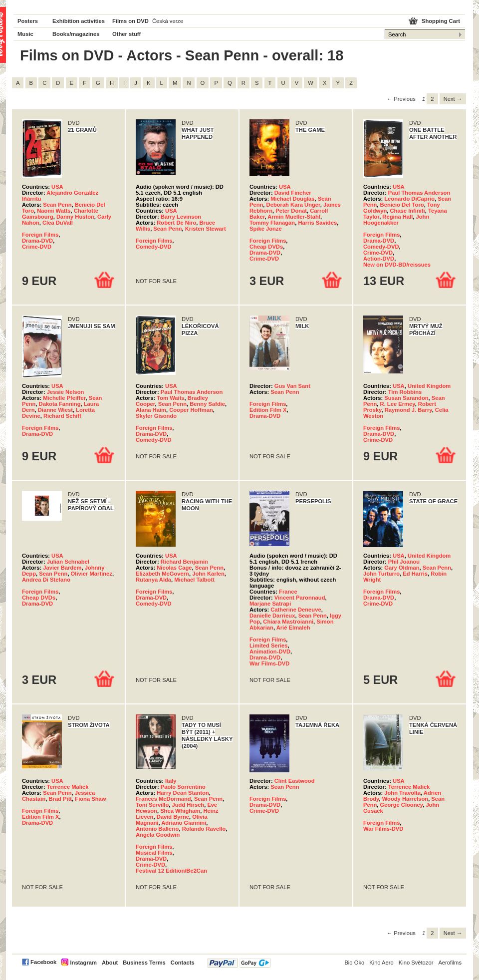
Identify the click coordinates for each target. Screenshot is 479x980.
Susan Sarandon (406, 398)
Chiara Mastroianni (288, 622)
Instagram (83, 963)
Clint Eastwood (295, 781)
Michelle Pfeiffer (64, 398)
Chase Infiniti (407, 211)
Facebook (43, 962)
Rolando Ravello (204, 829)
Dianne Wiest (55, 410)
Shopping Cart (441, 21)
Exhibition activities (79, 21)
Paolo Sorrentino (183, 787)
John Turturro (381, 574)
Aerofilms (450, 963)
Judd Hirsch (188, 805)
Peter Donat (291, 211)
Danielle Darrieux (272, 616)
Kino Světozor (416, 963)
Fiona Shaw (90, 799)
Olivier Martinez (92, 574)
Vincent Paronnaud (300, 598)
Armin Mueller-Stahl (294, 217)
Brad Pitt (60, 799)
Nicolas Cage (174, 568)
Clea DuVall (58, 223)
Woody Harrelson (405, 799)
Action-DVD (379, 259)
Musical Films (154, 853)
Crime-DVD (37, 247)
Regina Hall (397, 217)
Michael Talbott (194, 580)
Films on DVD (130, 21)
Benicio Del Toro (402, 205)
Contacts (183, 963)
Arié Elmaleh (293, 628)
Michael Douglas (292, 199)
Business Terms (144, 963)
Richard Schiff (62, 416)
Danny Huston (75, 217)
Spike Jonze (266, 229)
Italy (171, 781)
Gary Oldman (402, 568)
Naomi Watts (54, 211)
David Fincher (293, 193)
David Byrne (173, 817)
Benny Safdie (207, 404)
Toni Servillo (152, 805)
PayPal (239, 963)
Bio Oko (354, 963)
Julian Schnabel (68, 562)
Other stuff (126, 34)
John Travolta (402, 793)
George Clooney (402, 805)
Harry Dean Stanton (183, 793)
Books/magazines (76, 34)
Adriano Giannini (184, 823)
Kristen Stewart (206, 229)
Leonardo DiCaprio (409, 199)
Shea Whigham (180, 811)
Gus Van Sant (292, 386)
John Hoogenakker (396, 220)
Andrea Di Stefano (46, 580)
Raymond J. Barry (408, 410)
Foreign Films (40, 235)
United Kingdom (429, 386)
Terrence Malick (68, 787)
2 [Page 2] (432, 99)
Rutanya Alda (153, 580)
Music (25, 34)
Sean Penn (57, 205)
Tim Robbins (405, 392)
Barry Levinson (181, 217)
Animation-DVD (270, 652)
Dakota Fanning (60, 404)
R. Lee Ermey (398, 404)
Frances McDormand (163, 799)
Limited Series (268, 646)
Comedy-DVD (153, 247)
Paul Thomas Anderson (419, 193)
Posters (28, 21)
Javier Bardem (62, 568)
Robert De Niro (176, 223)
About (110, 963)
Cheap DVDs (266, 247)
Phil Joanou (404, 562)
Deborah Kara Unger (293, 205)
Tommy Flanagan (272, 223)
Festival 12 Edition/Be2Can (171, 871)
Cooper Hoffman (191, 410)
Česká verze (168, 21)
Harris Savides (317, 223)
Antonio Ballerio (157, 829)
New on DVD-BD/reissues (397, 265)
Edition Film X (268, 410)
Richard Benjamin (184, 562)
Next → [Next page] (453, 99)
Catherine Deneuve (296, 610)
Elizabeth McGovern (162, 574)
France (288, 592)
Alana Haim (151, 410)
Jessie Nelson (66, 392)
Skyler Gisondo (156, 416)
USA (57, 187)
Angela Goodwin (158, 835)
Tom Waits (170, 398)
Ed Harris (415, 574)
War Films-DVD (269, 663)
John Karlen (208, 574)
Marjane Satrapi (270, 604)
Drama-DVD (37, 241)
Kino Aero (381, 963)
